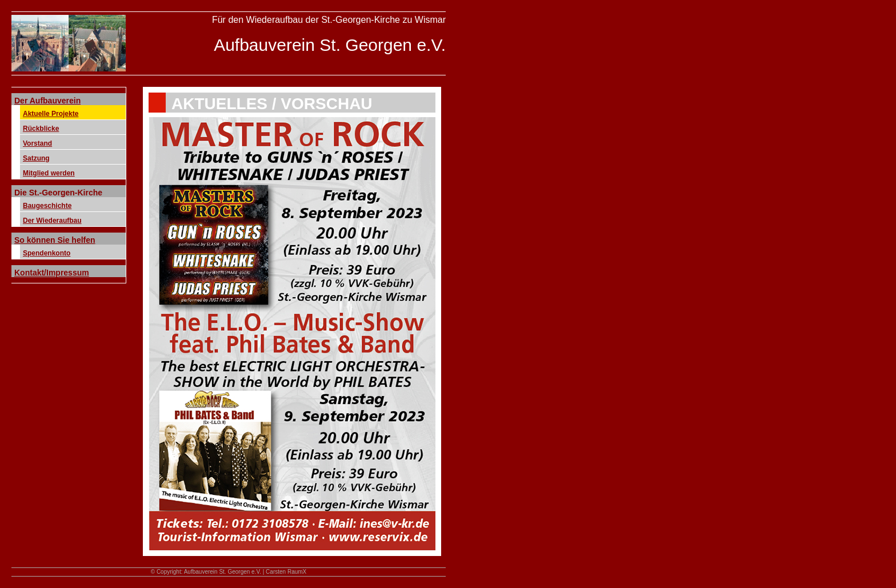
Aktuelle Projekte (51, 114)
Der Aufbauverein (47, 101)
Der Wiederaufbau (52, 221)
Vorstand (37, 143)
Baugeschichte (47, 206)
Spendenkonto (47, 253)
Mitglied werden (49, 173)
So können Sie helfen (55, 240)
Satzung (36, 158)
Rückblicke (41, 129)
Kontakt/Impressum (52, 273)
